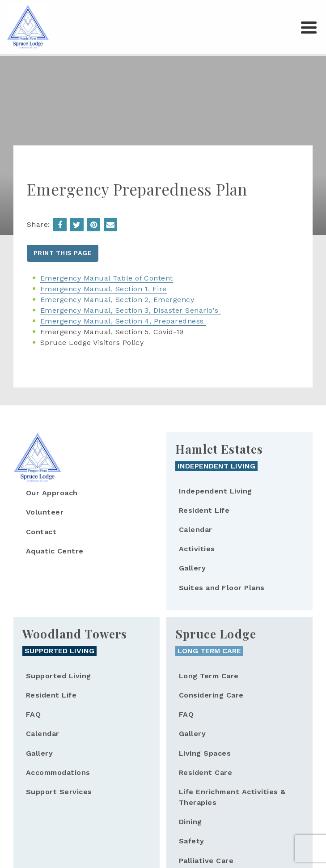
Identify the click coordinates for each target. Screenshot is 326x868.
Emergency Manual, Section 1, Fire (104, 289)
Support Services (59, 792)
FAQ (33, 714)
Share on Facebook (60, 225)
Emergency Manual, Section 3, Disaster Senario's (131, 310)
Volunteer (45, 512)
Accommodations (58, 772)
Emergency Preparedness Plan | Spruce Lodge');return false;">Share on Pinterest (93, 225)
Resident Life (204, 510)
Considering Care (211, 695)
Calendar (196, 530)
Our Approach (52, 493)
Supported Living (59, 676)
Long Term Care (209, 676)
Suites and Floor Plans (222, 588)
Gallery (192, 568)
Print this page (63, 253)
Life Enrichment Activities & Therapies (232, 797)
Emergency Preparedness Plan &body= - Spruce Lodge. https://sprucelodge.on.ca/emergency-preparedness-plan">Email (110, 225)
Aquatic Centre (55, 551)
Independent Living (216, 491)
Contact (41, 532)
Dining (191, 822)
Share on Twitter (77, 225)
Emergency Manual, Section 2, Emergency (117, 300)
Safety (192, 841)
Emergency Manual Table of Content (107, 278)
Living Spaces (205, 753)
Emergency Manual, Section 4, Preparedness (123, 321)
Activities (197, 549)
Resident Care (205, 772)
